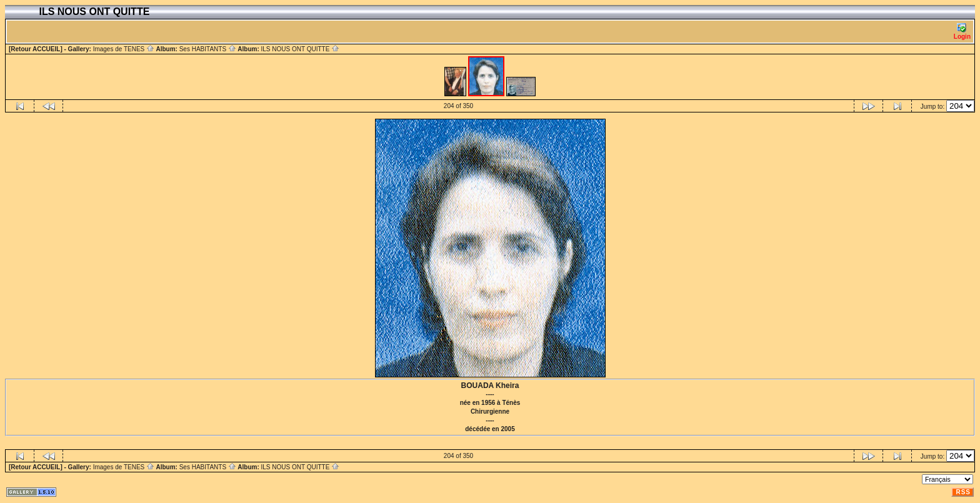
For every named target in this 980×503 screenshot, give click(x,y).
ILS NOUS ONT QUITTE (300, 49)
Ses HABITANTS (208, 49)
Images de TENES (124, 49)
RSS (963, 492)
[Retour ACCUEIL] (36, 49)
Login (962, 32)
